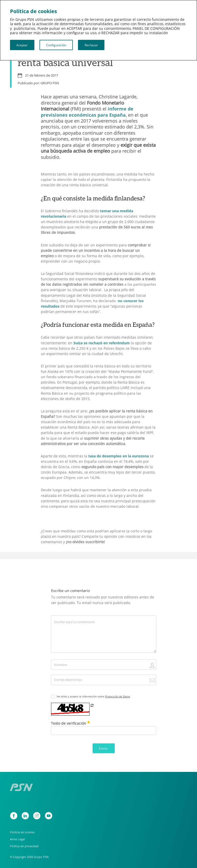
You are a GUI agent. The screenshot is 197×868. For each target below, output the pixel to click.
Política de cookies (22, 832)
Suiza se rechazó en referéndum (102, 343)
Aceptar (22, 45)
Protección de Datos (118, 696)
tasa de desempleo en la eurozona (119, 456)
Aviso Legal (17, 839)
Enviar (104, 748)
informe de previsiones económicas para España (87, 112)
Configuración (56, 45)
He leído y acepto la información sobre (93, 696)
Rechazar (91, 45)
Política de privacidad (24, 846)
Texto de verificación (71, 723)
